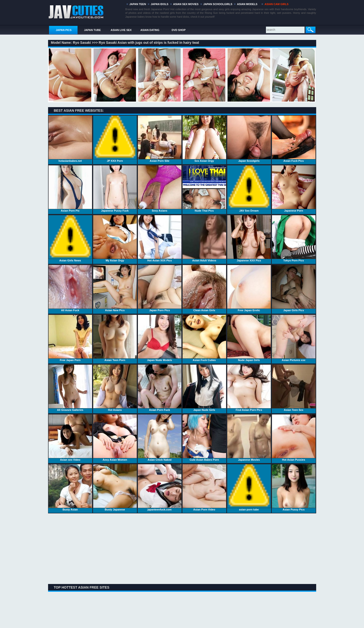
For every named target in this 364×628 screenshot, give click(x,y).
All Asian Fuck (70, 288)
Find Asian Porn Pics (249, 388)
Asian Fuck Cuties (204, 338)
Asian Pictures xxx (294, 338)
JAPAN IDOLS (160, 4)
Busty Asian (70, 488)
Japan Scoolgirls (249, 139)
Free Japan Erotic (249, 288)
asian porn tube (249, 488)
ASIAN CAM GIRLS (276, 4)
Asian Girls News (70, 238)
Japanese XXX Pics (249, 238)
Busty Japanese (115, 488)
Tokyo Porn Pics (294, 238)
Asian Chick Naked (160, 438)
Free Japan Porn (70, 338)
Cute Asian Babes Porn (204, 438)
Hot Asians (115, 388)
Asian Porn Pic (70, 189)
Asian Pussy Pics (294, 488)
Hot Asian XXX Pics (160, 238)
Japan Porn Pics (160, 288)
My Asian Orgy (115, 238)
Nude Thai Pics (204, 189)
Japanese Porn (294, 189)
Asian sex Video (70, 438)
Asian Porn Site (160, 139)
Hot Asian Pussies (294, 438)
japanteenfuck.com (160, 488)
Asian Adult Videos (204, 238)
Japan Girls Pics (294, 288)
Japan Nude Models (160, 338)
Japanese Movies (249, 438)
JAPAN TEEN (138, 4)
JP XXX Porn (115, 139)
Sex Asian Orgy (204, 139)
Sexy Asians (160, 189)
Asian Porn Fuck (160, 388)
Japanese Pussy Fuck (115, 189)
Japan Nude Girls (204, 388)
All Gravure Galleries (70, 388)
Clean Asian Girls (204, 288)
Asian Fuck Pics (294, 139)
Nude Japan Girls (249, 338)
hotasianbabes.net (70, 139)
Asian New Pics (115, 288)
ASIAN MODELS (247, 4)
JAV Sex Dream (249, 189)
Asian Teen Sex (294, 388)
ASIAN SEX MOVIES (186, 4)
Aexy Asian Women (115, 438)
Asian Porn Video (204, 488)
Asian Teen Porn (115, 338)
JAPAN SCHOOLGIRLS (218, 4)
